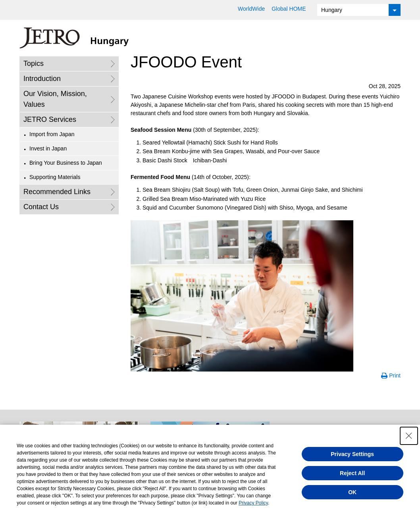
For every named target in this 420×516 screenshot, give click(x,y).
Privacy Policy (253, 503)
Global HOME (289, 9)
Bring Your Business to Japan (66, 163)
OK (352, 492)
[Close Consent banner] (409, 436)
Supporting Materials (55, 177)
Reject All (352, 473)
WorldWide (251, 9)
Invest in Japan (48, 148)
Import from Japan (52, 134)
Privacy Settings (352, 454)
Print (395, 375)
